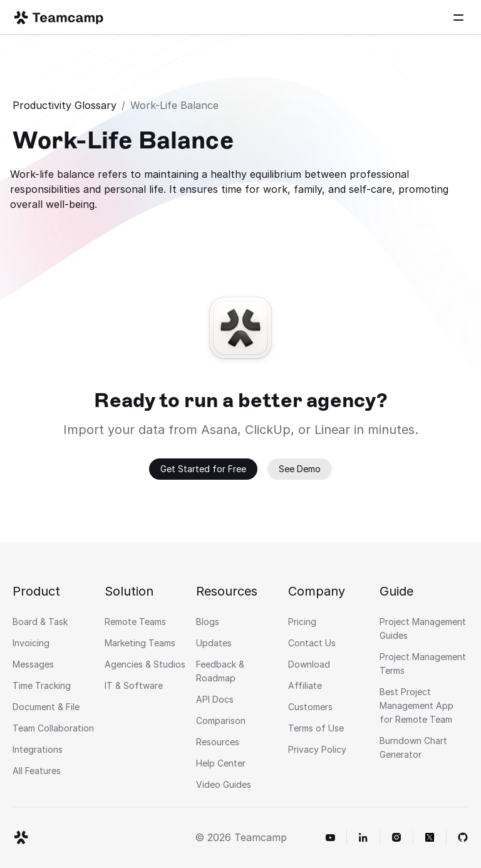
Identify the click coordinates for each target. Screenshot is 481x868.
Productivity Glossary (65, 105)
